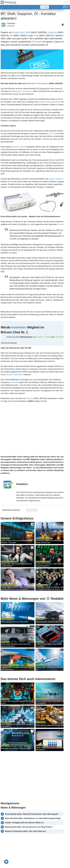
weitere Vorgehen (56, 179)
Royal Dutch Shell (22, 32)
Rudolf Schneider (26, 684)
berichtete (14, 382)
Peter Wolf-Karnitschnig (59, 684)
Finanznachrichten (32, 510)
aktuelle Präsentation (15, 375)
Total (36, 35)
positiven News (19, 147)
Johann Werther (26, 707)
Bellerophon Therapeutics (37, 83)
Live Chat (52, 134)
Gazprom (52, 32)
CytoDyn (30, 398)
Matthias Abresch (60, 523)
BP (11, 35)
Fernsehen (62, 224)
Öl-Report (37, 42)
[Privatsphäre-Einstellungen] (6, 862)
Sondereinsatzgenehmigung (50, 102)
